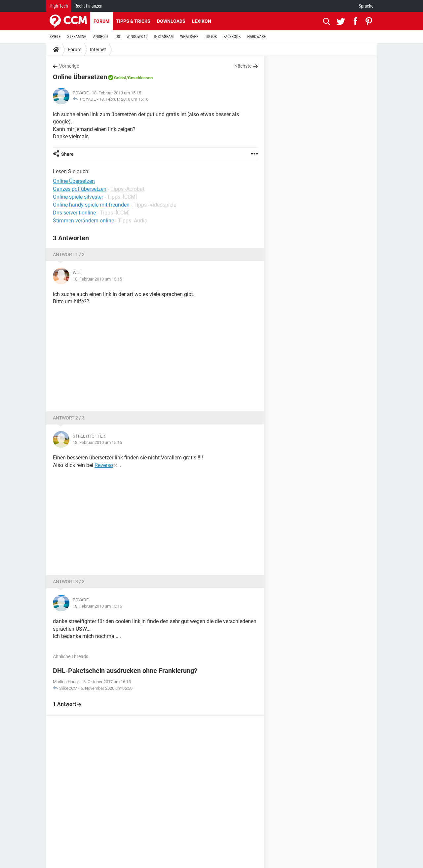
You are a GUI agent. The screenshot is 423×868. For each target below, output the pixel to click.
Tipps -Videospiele (155, 205)
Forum (101, 21)
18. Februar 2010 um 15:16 (124, 99)
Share (67, 154)
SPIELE (55, 37)
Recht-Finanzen (88, 6)
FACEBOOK (232, 37)
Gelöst (120, 78)
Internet (98, 50)
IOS (117, 37)
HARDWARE (256, 37)
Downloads (171, 21)
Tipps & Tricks (133, 21)
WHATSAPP (189, 37)
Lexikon (202, 21)
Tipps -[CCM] (122, 197)
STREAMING (77, 37)
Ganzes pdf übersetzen (80, 189)
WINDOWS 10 (137, 37)
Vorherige (69, 66)
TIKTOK (211, 37)
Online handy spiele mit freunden (91, 205)
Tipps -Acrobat (127, 189)
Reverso (104, 465)
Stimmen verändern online (83, 221)
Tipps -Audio (133, 221)
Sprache (366, 6)
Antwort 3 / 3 (69, 582)
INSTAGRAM (164, 37)
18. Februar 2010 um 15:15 (97, 279)
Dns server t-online (74, 213)
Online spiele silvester (78, 197)
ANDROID (101, 37)
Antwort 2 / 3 (69, 418)
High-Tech (59, 6)
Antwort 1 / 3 (69, 254)
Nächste (243, 66)
